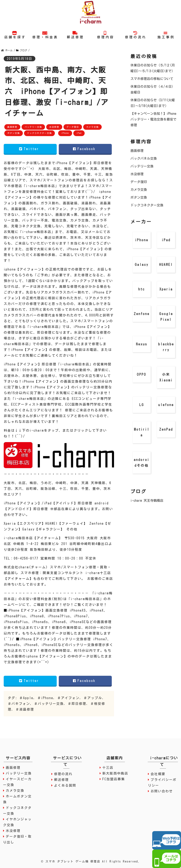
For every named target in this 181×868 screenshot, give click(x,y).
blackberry (166, 347)
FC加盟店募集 (114, 779)
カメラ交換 (92, 127)
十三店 (108, 768)
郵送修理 (61, 780)
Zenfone (142, 314)
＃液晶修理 (25, 709)
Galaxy (142, 265)
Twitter (30, 149)
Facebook (85, 149)
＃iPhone (45, 698)
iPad (79, 133)
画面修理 (12, 127)
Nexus (142, 344)
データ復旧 (73, 127)
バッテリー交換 (33, 127)
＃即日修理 (77, 704)
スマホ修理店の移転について (152, 79)
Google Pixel (166, 317)
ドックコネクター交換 (39, 133)
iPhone (65, 133)
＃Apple (26, 698)
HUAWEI (166, 265)
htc (142, 289)
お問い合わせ (162, 791)
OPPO (142, 374)
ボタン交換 (14, 133)
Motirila (142, 432)
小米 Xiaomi (166, 377)
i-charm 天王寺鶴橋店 (147, 501)
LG (142, 405)
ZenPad (166, 429)
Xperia (166, 289)
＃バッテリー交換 (49, 704)
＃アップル (93, 698)
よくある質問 (65, 785)
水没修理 (54, 127)
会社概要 (158, 774)
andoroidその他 (142, 463)
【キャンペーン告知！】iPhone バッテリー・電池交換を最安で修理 (153, 119)
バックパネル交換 (144, 158)
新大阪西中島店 (115, 773)
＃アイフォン (68, 698)
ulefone (166, 405)
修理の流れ (63, 774)
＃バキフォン (19, 704)
